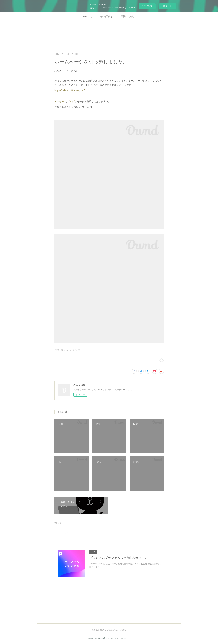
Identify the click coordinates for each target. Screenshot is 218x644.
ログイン (168, 6)
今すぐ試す (147, 6)
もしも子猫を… (107, 16)
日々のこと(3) (75, 350)
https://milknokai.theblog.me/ (70, 90)
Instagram (60, 101)
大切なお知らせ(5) (61, 350)
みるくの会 (88, 16)
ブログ (71, 101)
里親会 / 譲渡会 (128, 16)
